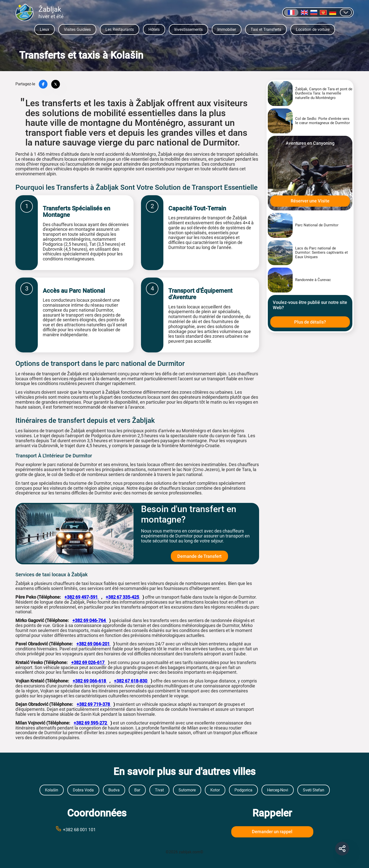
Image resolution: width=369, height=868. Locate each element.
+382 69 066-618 (90, 681)
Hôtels (154, 29)
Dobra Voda (83, 790)
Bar (137, 790)
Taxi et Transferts (266, 29)
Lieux (45, 29)
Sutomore (187, 790)
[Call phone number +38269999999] (97, 829)
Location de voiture (313, 29)
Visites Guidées (77, 29)
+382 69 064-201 (93, 644)
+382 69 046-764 (90, 620)
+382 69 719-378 (94, 704)
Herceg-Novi (278, 790)
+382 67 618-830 (131, 681)
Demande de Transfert (199, 556)
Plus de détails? (310, 322)
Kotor (215, 790)
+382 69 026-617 (88, 662)
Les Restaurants (120, 29)
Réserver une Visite (310, 201)
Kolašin (52, 790)
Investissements (188, 29)
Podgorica (243, 790)
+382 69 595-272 (91, 723)
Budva (114, 790)
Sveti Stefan (314, 790)
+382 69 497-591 (82, 597)
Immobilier (227, 29)
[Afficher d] (346, 12)
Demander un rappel (272, 832)
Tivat (159, 790)
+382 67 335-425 (123, 597)
